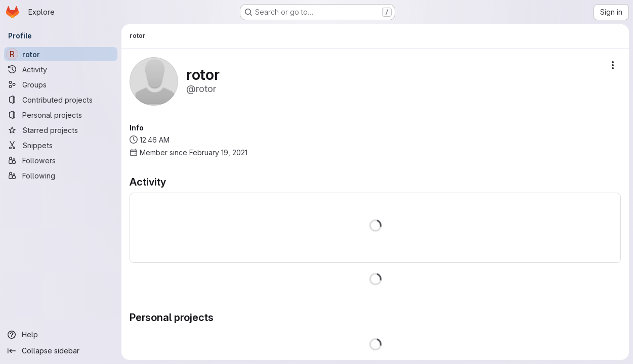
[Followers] (61, 160)
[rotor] (61, 54)
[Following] (61, 175)
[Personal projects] (61, 115)
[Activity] (61, 69)
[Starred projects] (61, 130)
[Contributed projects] (61, 100)
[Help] (61, 335)
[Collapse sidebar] (61, 351)
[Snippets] (61, 145)
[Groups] (61, 84)
